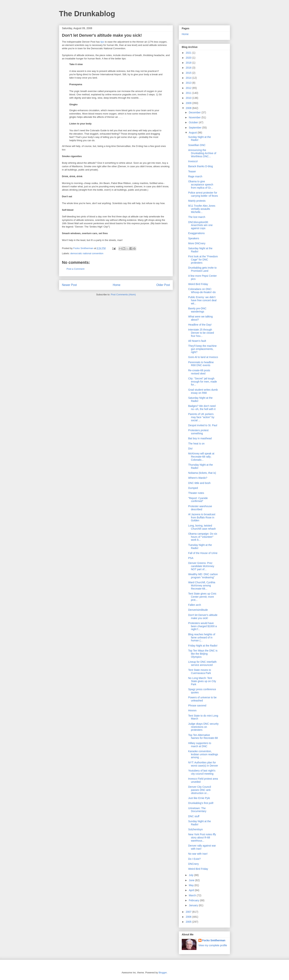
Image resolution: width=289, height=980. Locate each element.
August (193, 133)
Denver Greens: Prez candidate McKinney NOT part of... (201, 566)
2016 (189, 68)
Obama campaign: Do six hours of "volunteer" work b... (203, 537)
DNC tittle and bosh (199, 483)
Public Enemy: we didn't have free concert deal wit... (202, 300)
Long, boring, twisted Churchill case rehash (202, 527)
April (192, 890)
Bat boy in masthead (200, 438)
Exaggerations (196, 233)
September (195, 128)
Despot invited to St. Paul (203, 425)
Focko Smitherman (214, 940)
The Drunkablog (87, 14)
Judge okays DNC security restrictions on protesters (203, 727)
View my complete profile (213, 945)
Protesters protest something (198, 432)
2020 (189, 58)
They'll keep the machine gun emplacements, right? (202, 349)
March (193, 895)
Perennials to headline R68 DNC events (201, 364)
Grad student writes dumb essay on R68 (203, 391)
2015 (189, 73)
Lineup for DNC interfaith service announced (202, 663)
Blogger (163, 973)
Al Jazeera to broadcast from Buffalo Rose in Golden (202, 517)
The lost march (197, 217)
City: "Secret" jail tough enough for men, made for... (203, 382)
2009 (189, 103)
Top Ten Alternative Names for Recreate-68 (203, 737)
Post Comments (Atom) (123, 294)
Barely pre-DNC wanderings (197, 310)
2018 (189, 63)
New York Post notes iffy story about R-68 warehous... (202, 837)
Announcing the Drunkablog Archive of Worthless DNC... (202, 153)
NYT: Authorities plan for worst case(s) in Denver (203, 764)
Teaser (192, 171)
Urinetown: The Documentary (197, 810)
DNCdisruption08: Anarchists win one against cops (200, 225)
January (194, 905)
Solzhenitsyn (195, 829)
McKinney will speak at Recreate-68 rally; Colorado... (201, 457)
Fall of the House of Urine (203, 553)
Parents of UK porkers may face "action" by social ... (201, 417)
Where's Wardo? (198, 478)
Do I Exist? (194, 859)
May (191, 885)
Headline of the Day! (200, 325)
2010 (189, 98)
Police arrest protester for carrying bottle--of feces (203, 194)
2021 (189, 53)
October (194, 122)
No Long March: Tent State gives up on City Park (202, 681)
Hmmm (192, 710)
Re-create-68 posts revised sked (199, 372)
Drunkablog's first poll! (201, 803)
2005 (189, 922)
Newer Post (69, 285)
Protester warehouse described (200, 508)
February (194, 900)
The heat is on (196, 444)
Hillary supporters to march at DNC (200, 745)
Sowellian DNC (197, 145)
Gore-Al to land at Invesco (203, 357)
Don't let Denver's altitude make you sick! (203, 617)
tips (102, 42)
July (191, 875)
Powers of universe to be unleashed (202, 699)
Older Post (163, 285)
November (195, 117)
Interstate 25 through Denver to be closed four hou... (201, 333)
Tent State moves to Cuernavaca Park (200, 671)
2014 (189, 78)
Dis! (190, 449)
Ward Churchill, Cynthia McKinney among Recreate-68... (202, 585)
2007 (189, 912)
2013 (189, 83)
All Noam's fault (197, 341)
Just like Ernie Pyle (199, 798)
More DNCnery (197, 243)
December (195, 112)
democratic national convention (87, 253)
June (192, 880)
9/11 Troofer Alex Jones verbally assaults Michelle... (202, 209)
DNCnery (194, 864)
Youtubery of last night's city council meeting (202, 772)
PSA (191, 558)
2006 (189, 917)
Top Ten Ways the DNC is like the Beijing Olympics (203, 654)
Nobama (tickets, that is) (202, 473)
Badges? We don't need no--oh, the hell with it (202, 408)
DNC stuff (194, 816)
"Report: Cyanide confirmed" (198, 500)
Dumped (193, 488)
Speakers (194, 238)
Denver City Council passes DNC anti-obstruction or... (200, 790)
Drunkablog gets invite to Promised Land (202, 269)
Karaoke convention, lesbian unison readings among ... (203, 754)
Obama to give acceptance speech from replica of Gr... (201, 185)
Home (117, 285)
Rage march (195, 176)
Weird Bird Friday (198, 284)
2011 (189, 93)
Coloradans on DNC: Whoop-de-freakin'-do (202, 291)
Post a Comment (75, 269)
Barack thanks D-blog (201, 166)
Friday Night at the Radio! (203, 646)
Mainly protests (197, 201)
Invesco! (193, 161)
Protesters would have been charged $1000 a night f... (202, 626)
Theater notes (196, 493)
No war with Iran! (198, 854)
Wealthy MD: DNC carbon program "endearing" (203, 576)
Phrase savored (197, 706)
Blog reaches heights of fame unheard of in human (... (202, 637)
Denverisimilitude (198, 610)
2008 (189, 108)
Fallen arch (195, 605)
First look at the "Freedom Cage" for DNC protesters (203, 260)
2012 (189, 88)
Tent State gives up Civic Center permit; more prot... (202, 597)
